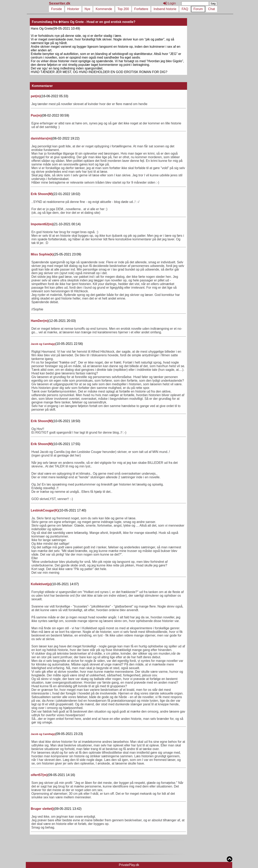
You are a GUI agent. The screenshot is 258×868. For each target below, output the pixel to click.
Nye (87, 9)
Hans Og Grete (71, 22)
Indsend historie (165, 9)
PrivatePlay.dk (129, 865)
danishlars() (41, 138)
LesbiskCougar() (45, 510)
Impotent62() (42, 224)
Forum (198, 9)
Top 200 (123, 9)
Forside (57, 9)
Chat (212, 9)
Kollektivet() (41, 584)
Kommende (104, 9)
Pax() (36, 115)
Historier (73, 9)
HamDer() (40, 321)
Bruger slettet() (42, 809)
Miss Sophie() (42, 254)
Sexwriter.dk (60, 3)
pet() (36, 96)
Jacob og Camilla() (43, 344)
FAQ (185, 9)
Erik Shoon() (42, 194)
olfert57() (39, 775)
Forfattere (141, 9)
